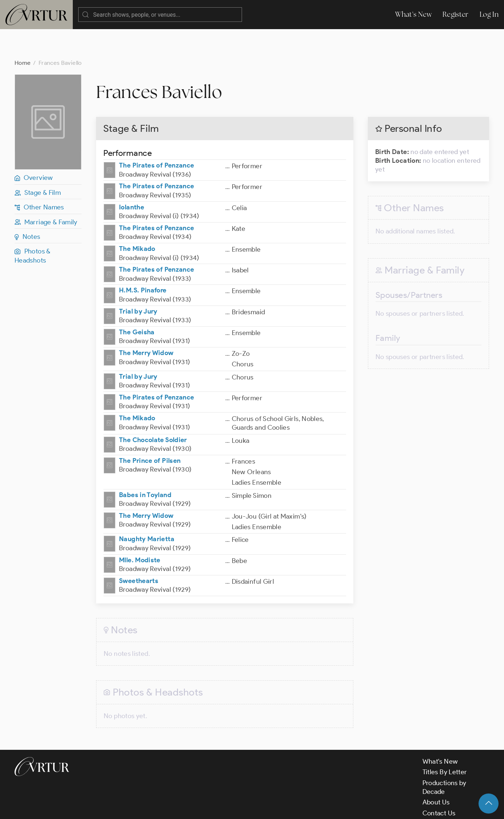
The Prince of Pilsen (150, 432)
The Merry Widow (146, 324)
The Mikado (137, 220)
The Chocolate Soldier (153, 411)
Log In (489, 14)
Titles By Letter (445, 743)
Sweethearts (139, 552)
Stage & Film (38, 164)
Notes (27, 208)
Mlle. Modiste (140, 531)
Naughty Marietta (147, 510)
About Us (436, 773)
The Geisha (137, 303)
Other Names (39, 178)
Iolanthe (132, 178)
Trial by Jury (138, 282)
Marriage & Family (46, 193)
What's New (413, 14)
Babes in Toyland (145, 466)
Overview (34, 149)
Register (456, 14)
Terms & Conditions (132, 807)
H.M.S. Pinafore (143, 261)
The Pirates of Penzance (156, 136)
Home (23, 34)
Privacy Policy (186, 807)
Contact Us (439, 784)
